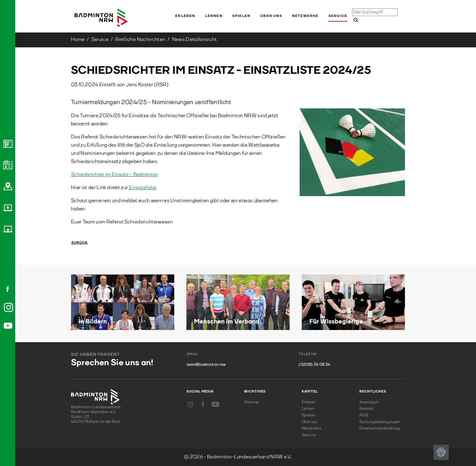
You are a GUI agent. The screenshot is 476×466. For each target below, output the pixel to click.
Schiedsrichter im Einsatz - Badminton (115, 175)
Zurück (80, 243)
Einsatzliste (143, 188)
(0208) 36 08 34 (314, 365)
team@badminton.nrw (206, 365)
